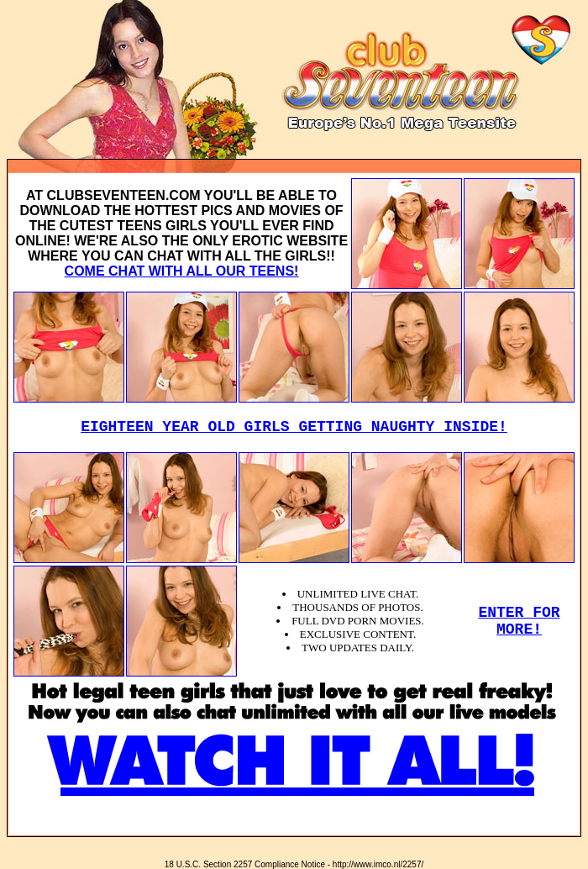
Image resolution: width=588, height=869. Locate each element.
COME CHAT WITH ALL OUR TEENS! (182, 271)
